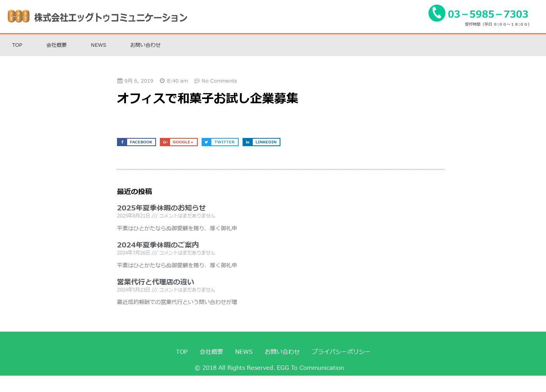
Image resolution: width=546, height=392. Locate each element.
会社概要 (57, 45)
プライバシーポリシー (341, 352)
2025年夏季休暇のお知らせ (161, 208)
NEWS (98, 45)
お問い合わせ (145, 45)
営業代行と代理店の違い (156, 282)
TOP (17, 45)
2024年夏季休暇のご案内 (158, 245)
